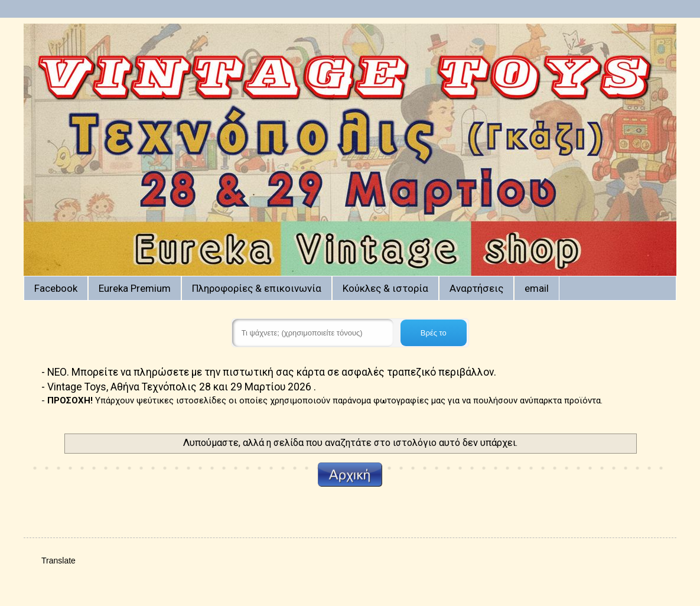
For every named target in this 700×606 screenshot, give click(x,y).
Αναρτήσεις (476, 288)
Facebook (56, 288)
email (537, 288)
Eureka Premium (135, 288)
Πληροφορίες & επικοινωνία (257, 288)
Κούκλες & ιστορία (385, 288)
